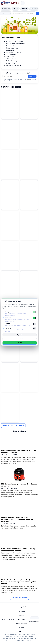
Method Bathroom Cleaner (23, 639)
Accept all (19, 343)
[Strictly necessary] (34, 312)
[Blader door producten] (34, 9)
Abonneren (32, 76)
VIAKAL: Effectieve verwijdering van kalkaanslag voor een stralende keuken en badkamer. (17, 519)
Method (22, 628)
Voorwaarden (22, 611)
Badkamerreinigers (22, 623)
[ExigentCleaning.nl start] (10, 3)
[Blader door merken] (16, 9)
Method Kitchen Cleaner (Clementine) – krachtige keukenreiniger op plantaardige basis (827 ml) (19, 582)
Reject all (19, 335)
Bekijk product (9, 114)
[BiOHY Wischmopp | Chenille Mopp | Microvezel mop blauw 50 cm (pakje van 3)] (10, 187)
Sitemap (22, 632)
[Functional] (34, 318)
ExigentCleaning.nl (8, 619)
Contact (22, 615)
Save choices (20, 339)
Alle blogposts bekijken (20, 598)
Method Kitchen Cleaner (9, 639)
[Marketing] (34, 328)
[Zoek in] (6, 13)
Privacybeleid (22, 607)
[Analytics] (34, 324)
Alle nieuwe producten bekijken (13, 425)
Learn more (13, 308)
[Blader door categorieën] (5, 9)
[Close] (36, 301)
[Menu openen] (23, 3)
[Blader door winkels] (24, 9)
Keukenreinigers (22, 619)
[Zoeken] (24, 13)
